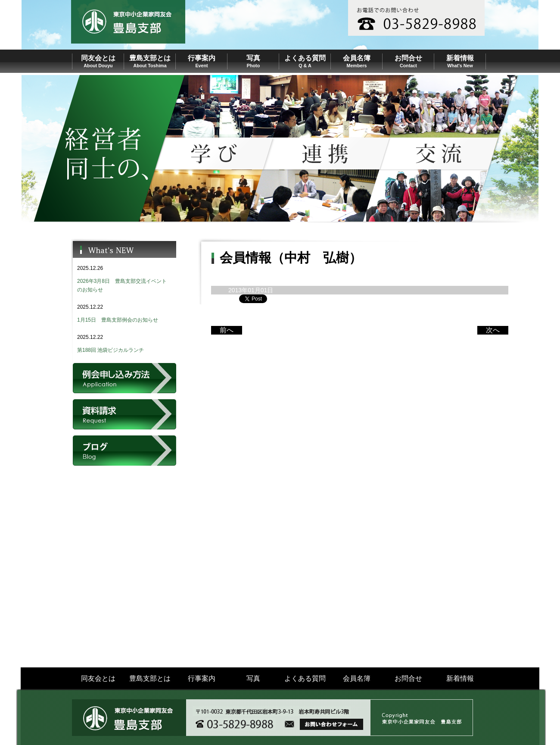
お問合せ (408, 678)
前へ (227, 330)
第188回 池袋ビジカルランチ (110, 350)
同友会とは (98, 678)
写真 (253, 678)
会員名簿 (357, 678)
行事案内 (202, 678)
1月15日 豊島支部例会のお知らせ (118, 320)
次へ (493, 330)
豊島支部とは (150, 678)
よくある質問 (305, 678)
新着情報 (460, 678)
